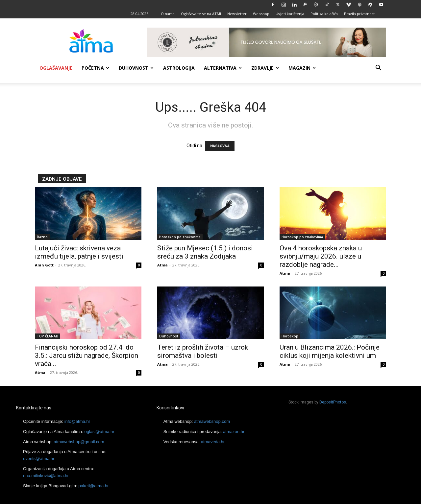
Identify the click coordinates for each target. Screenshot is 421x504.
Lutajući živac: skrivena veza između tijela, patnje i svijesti (79, 252)
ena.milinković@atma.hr (46, 476)
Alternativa (223, 68)
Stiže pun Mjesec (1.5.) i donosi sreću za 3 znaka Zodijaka (205, 252)
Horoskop (290, 336)
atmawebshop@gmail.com (79, 442)
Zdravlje (265, 68)
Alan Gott (44, 265)
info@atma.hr (77, 421)
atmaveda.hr (213, 442)
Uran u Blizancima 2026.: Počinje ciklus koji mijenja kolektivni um (330, 351)
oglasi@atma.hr (99, 432)
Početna (95, 68)
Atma (162, 265)
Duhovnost (136, 68)
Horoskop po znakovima (180, 237)
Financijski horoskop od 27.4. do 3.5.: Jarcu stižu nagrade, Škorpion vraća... (87, 355)
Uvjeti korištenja (290, 14)
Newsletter (237, 14)
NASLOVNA (220, 146)
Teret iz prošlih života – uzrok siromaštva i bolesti (203, 351)
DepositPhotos (333, 402)
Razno (42, 237)
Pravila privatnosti (360, 14)
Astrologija (179, 68)
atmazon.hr (234, 432)
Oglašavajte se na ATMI (201, 14)
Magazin (302, 68)
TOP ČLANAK (47, 336)
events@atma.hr (39, 458)
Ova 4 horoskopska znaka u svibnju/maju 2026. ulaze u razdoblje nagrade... (321, 256)
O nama (168, 14)
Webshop (261, 14)
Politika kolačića (324, 14)
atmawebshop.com (212, 421)
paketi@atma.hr (93, 486)
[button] (378, 69)
